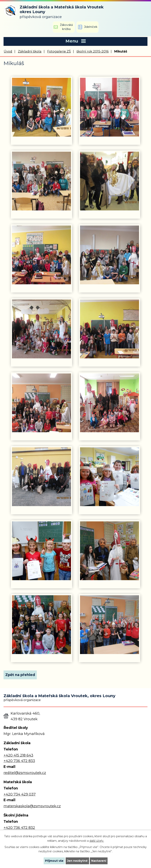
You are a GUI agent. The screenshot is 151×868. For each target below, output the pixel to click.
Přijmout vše (54, 861)
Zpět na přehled (20, 675)
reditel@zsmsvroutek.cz (25, 773)
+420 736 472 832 (19, 828)
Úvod (8, 51)
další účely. (97, 841)
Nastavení (99, 861)
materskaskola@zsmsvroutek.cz (32, 806)
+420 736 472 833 (19, 761)
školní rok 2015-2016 (93, 51)
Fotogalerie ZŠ (59, 51)
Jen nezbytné (77, 861)
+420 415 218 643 (18, 755)
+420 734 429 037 (20, 794)
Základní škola (30, 51)
